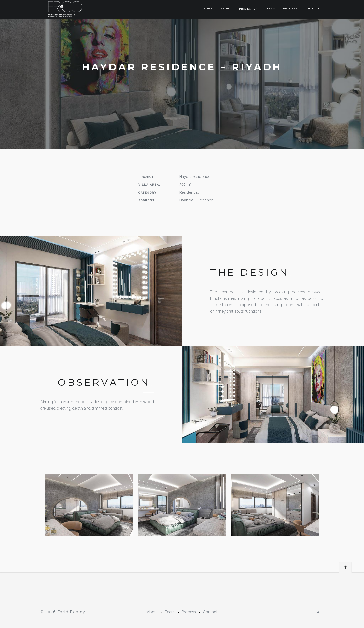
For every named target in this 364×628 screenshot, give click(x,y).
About (226, 9)
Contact (312, 9)
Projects (247, 9)
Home (208, 9)
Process (290, 9)
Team (271, 9)
